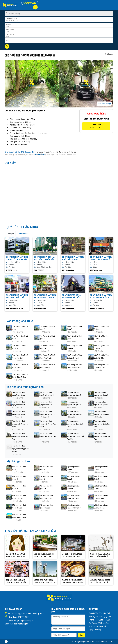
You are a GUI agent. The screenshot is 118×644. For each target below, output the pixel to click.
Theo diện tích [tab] (23, 233)
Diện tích (10, 34)
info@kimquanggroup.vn (24, 621)
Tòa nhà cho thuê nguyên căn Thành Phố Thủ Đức (75, 436)
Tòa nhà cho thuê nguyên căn (25, 387)
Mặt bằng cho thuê (18, 461)
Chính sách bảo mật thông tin (16, 624)
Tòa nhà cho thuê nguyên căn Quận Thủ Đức (48, 436)
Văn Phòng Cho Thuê (20, 321)
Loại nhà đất (11, 18)
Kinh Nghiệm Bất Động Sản (100, 617)
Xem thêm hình (104, 104)
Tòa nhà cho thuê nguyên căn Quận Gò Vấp (20, 436)
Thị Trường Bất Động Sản (99, 623)
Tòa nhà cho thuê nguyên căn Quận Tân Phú (102, 424)
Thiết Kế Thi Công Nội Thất (100, 613)
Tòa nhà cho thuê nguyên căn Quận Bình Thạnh (75, 424)
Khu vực (10, 24)
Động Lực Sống (95, 630)
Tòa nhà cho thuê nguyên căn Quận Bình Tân (102, 436)
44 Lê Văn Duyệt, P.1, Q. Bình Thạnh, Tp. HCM (26, 614)
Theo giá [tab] (10, 233)
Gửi (81, 635)
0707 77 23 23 (24, 617)
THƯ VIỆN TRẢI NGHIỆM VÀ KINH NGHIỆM (33, 531)
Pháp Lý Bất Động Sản (98, 626)
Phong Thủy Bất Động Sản (99, 620)
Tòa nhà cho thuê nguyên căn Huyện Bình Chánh (21, 449)
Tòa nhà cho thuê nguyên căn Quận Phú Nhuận (48, 424)
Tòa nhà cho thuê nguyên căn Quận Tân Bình (20, 424)
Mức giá (10, 30)
